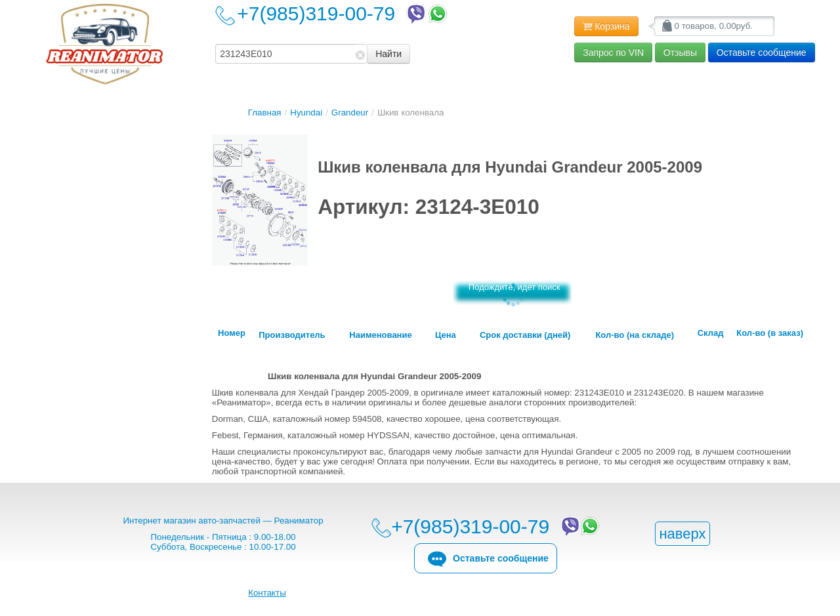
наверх (682, 534)
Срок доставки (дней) (525, 335)
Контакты (267, 593)
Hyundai (306, 113)
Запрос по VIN (613, 52)
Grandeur (350, 113)
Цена (446, 335)
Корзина (606, 27)
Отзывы (680, 52)
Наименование (380, 335)
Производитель (292, 335)
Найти (388, 54)
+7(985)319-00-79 (343, 13)
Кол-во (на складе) (635, 335)
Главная (265, 113)
